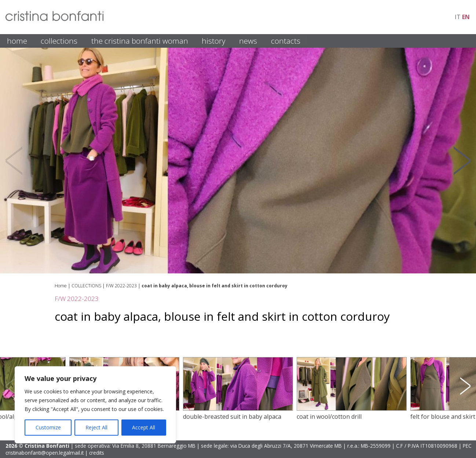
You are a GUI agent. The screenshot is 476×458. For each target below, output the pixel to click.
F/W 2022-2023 (121, 286)
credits (97, 453)
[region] (95, 405)
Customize (48, 427)
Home (61, 286)
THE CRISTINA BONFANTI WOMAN (140, 41)
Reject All (96, 427)
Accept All (144, 427)
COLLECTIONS (59, 41)
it (458, 17)
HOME (17, 41)
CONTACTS (286, 41)
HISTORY (214, 41)
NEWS (248, 41)
